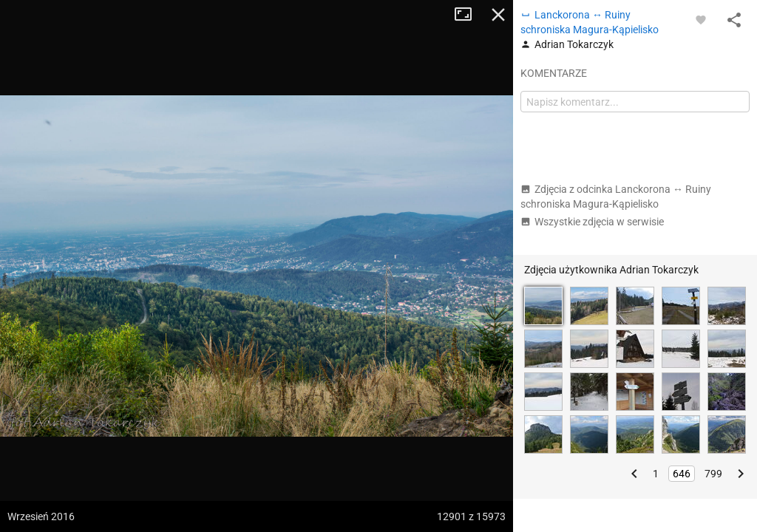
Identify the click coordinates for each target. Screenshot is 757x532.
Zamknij (498, 15)
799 (713, 474)
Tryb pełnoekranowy (469, 15)
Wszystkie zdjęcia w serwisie (592, 222)
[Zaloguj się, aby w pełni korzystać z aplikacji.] (701, 19)
